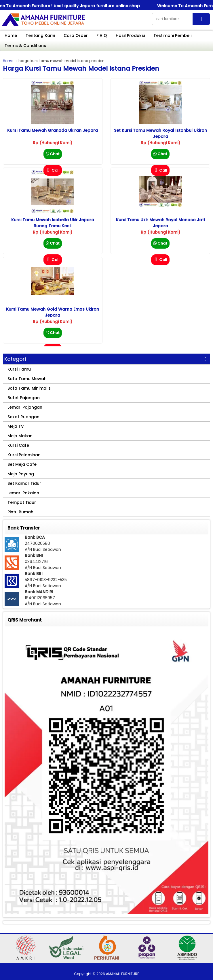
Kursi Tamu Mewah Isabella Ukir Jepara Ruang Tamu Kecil (53, 223)
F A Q (102, 35)
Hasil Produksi (130, 35)
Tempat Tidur (22, 502)
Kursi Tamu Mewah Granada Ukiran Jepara (53, 130)
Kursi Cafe (18, 445)
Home (11, 35)
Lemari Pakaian (23, 493)
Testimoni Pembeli (172, 35)
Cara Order (76, 35)
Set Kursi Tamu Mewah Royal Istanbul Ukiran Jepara (160, 133)
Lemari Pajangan (25, 407)
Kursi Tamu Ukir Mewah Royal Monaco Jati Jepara (160, 223)
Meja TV (16, 426)
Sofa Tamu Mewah (27, 379)
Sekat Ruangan (23, 417)
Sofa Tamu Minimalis (29, 388)
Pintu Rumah (20, 512)
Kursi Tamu (19, 369)
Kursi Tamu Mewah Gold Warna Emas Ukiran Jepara (53, 312)
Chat (53, 154)
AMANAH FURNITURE (122, 974)
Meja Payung (21, 474)
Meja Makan (20, 436)
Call (53, 170)
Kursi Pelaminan (24, 455)
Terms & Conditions (25, 46)
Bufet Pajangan (24, 398)
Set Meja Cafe (22, 464)
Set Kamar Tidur (24, 483)
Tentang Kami (40, 35)
